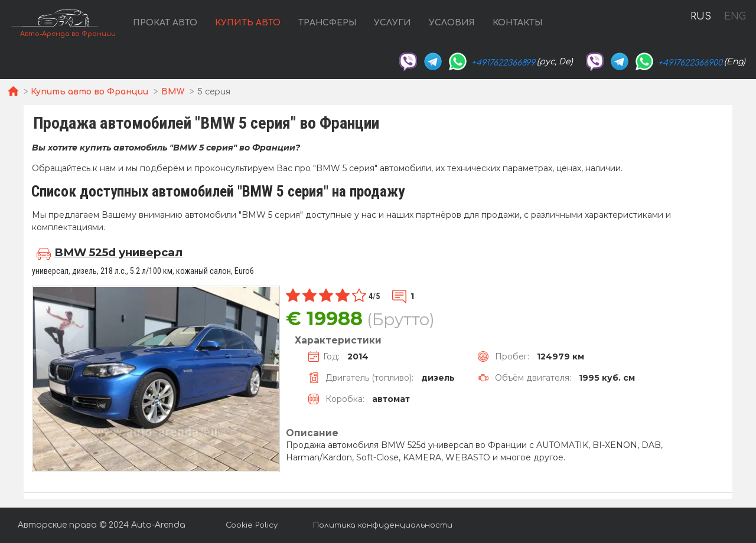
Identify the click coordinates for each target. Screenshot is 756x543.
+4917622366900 (690, 63)
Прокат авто (165, 23)
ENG (735, 17)
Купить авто (248, 23)
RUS (701, 17)
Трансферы (327, 23)
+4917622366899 (503, 63)
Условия (452, 23)
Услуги (392, 23)
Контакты (517, 23)
